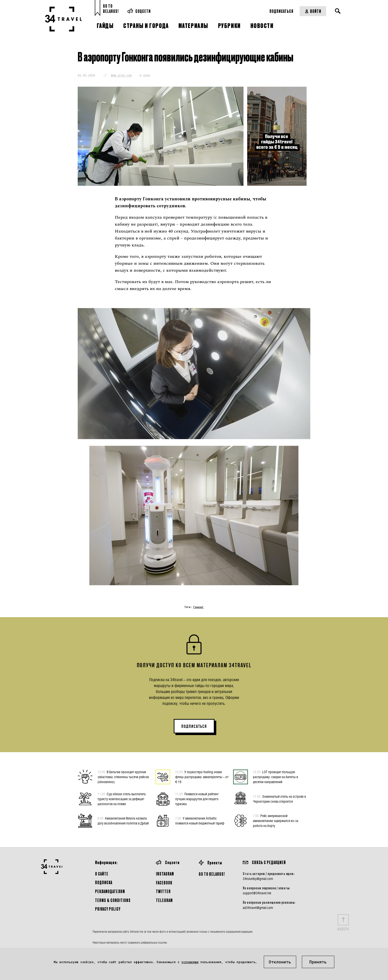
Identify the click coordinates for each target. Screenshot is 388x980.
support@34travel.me (257, 893)
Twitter (163, 891)
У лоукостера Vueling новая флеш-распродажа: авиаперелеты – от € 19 (202, 777)
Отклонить (280, 962)
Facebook (164, 883)
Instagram (165, 874)
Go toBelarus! (111, 9)
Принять (318, 962)
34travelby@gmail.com (258, 879)
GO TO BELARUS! (212, 874)
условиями (190, 962)
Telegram (164, 900)
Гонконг (198, 607)
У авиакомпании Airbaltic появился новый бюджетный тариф (200, 821)
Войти (313, 11)
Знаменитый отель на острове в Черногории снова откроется (279, 799)
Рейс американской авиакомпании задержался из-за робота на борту (276, 821)
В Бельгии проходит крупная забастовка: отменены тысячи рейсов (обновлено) (123, 777)
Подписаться (281, 11)
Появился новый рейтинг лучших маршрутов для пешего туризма (197, 799)
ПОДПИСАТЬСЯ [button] (194, 726)
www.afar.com (121, 75)
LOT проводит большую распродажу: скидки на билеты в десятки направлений (275, 777)
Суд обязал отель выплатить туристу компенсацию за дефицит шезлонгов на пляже (122, 799)
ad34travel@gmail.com (258, 908)
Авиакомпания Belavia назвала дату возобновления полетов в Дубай (123, 821)
